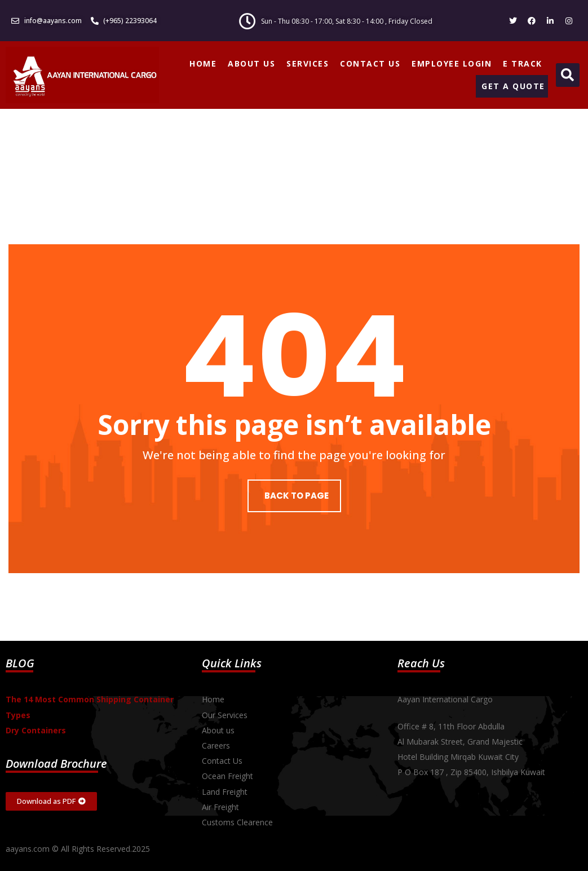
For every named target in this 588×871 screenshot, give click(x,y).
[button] (568, 75)
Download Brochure (56, 764)
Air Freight (220, 807)
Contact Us (222, 761)
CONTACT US (370, 63)
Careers (216, 745)
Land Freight (225, 792)
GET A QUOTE (513, 86)
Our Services (225, 715)
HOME (203, 63)
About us (218, 730)
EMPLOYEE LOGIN (452, 63)
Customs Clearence (237, 822)
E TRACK (523, 63)
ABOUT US (251, 63)
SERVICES (308, 63)
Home (213, 699)
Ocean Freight (227, 776)
